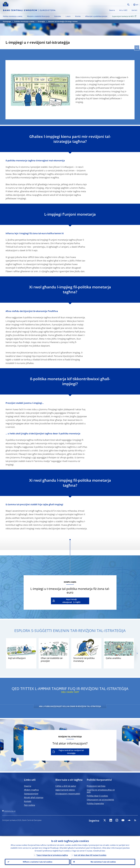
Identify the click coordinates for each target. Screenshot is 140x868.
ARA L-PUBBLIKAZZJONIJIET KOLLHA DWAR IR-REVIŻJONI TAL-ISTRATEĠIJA (70, 706)
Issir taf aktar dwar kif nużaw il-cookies (90, 855)
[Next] (137, 653)
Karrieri (134, 10)
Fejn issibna (30, 805)
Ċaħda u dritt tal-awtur (66, 786)
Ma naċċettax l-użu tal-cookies (103, 862)
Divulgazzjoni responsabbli (68, 794)
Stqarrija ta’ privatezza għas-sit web (101, 791)
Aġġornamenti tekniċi (65, 790)
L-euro (68, 16)
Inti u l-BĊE (123, 10)
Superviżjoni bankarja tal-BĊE (125, 16)
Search (128, 5)
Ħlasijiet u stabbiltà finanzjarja (38, 16)
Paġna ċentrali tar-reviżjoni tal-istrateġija (71, 752)
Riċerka (78, 16)
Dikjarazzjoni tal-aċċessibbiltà (100, 800)
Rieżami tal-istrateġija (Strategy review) (63, 21)
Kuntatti (28, 801)
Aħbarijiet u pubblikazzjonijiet (96, 16)
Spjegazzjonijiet (31, 794)
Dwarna (112, 10)
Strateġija (41, 21)
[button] (132, 5)
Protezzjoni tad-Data (96, 786)
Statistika (58, 16)
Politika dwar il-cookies (97, 796)
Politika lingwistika (95, 803)
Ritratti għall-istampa (34, 797)
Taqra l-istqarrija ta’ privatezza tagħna (52, 855)
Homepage (7, 21)
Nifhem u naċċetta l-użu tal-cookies (37, 862)
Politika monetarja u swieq (13, 16)
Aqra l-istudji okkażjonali (70, 601)
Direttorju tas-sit (10, 811)
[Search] (116, 4)
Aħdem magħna (31, 790)
